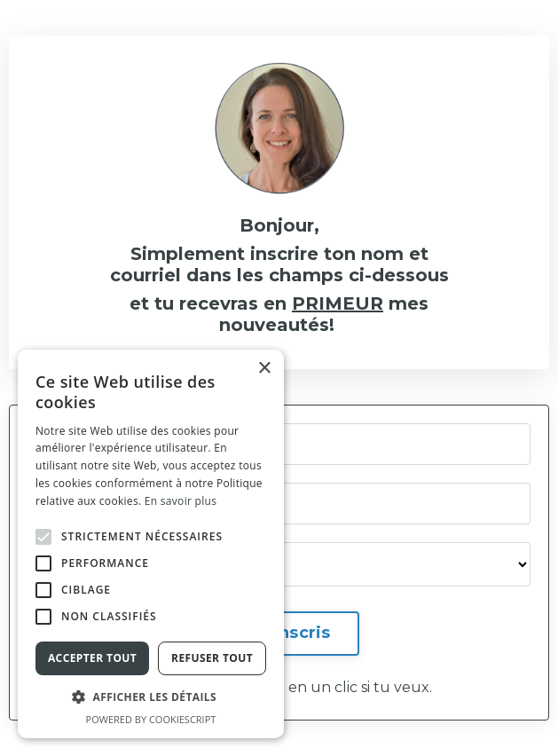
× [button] (264, 369)
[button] (43, 537)
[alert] (151, 544)
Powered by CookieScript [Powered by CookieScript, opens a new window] (151, 719)
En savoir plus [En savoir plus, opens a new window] (181, 501)
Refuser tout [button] (212, 658)
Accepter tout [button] (92, 658)
